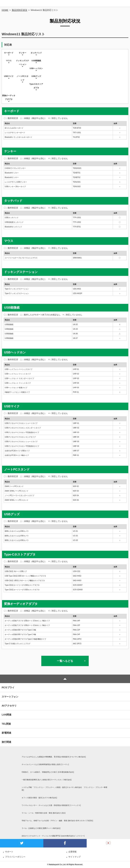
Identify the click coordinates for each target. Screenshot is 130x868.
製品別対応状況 (20, 10)
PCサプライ (8, 687)
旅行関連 (6, 742)
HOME (5, 10)
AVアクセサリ (9, 706)
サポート (9, 852)
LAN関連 (7, 715)
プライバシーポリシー (15, 857)
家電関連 (6, 733)
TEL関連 (6, 724)
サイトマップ (74, 857)
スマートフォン (10, 697)
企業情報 (72, 852)
